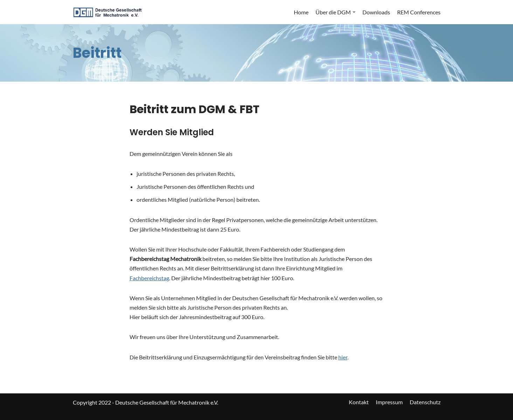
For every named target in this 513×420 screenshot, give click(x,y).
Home (301, 12)
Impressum (389, 402)
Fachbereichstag (149, 278)
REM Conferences (419, 12)
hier (343, 357)
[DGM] (108, 12)
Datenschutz (425, 402)
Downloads (376, 12)
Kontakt (359, 402)
